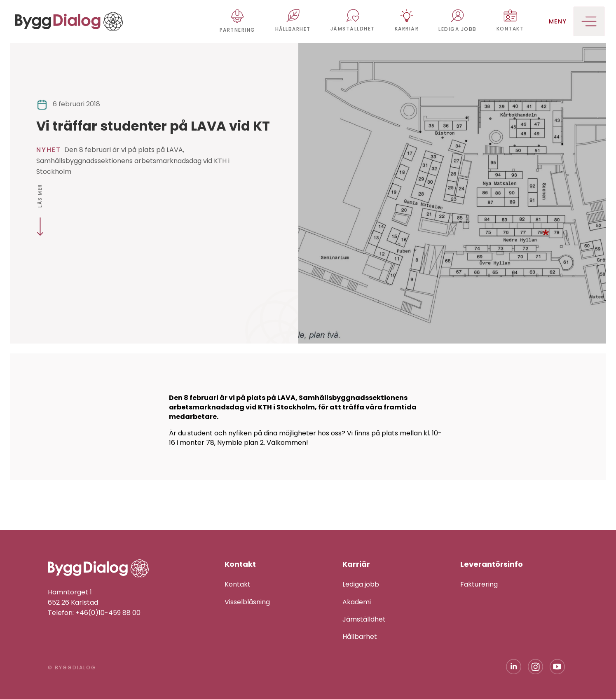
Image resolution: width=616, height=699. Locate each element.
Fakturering (479, 584)
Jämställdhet (364, 619)
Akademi (357, 602)
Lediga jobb (361, 584)
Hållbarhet (360, 637)
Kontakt (238, 584)
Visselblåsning (247, 602)
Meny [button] (577, 21)
